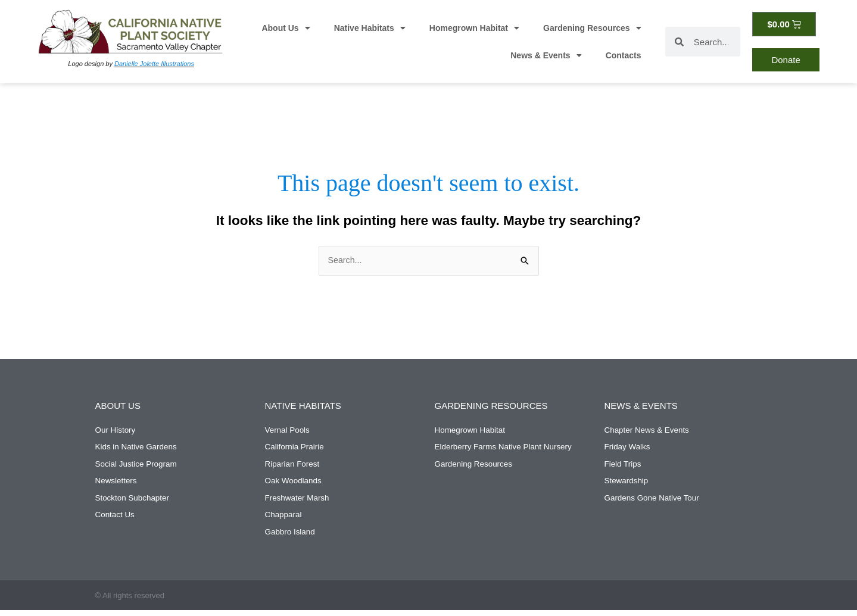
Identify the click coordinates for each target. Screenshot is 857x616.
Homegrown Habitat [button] (474, 28)
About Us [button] (286, 28)
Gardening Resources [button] (592, 28)
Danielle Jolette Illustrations (154, 64)
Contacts (624, 55)
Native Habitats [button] (370, 28)
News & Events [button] (546, 55)
